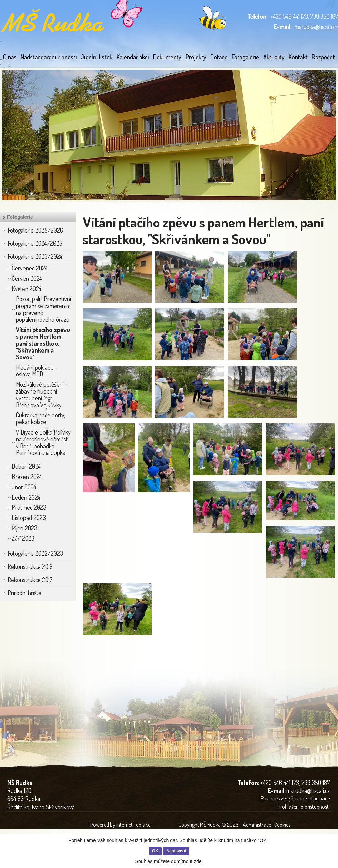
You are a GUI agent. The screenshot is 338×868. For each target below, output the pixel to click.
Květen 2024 (27, 289)
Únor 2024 (24, 487)
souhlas (115, 840)
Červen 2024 (27, 278)
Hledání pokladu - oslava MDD (37, 371)
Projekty (196, 57)
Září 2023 (23, 538)
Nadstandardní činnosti (49, 57)
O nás (10, 57)
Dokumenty (167, 57)
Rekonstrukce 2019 (30, 566)
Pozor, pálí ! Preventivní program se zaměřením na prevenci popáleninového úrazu (43, 309)
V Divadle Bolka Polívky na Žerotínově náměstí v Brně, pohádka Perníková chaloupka (43, 442)
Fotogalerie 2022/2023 (35, 553)
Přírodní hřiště (24, 593)
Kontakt (298, 57)
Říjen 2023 (24, 528)
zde (198, 861)
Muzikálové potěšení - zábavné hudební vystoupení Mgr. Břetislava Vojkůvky (42, 394)
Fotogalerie (245, 57)
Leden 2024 (26, 497)
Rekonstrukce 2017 (30, 580)
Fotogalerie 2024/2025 (35, 243)
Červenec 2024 (30, 268)
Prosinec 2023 (29, 507)
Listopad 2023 (29, 518)
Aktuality (274, 57)
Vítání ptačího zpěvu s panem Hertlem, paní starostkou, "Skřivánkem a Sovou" (43, 343)
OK (155, 851)
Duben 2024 (26, 466)
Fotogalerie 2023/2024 (35, 256)
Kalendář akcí (133, 57)
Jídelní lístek (97, 57)
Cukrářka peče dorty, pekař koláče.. (41, 418)
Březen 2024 (27, 477)
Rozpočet (323, 57)
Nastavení (176, 851)
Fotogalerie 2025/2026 (35, 230)
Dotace (219, 57)
